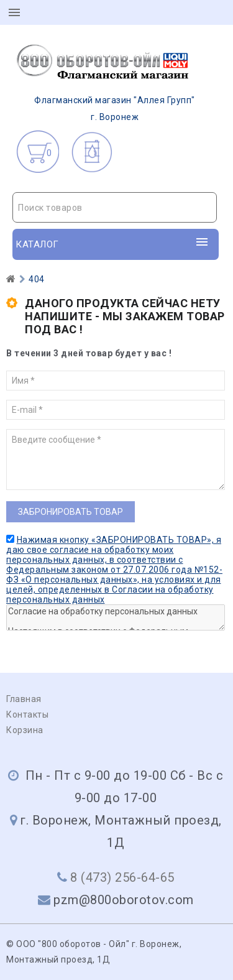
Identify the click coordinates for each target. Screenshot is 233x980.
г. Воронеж (104, 83)
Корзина (25, 730)
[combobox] (115, 207)
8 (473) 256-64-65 (122, 877)
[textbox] (115, 208)
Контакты (27, 714)
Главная (24, 699)
